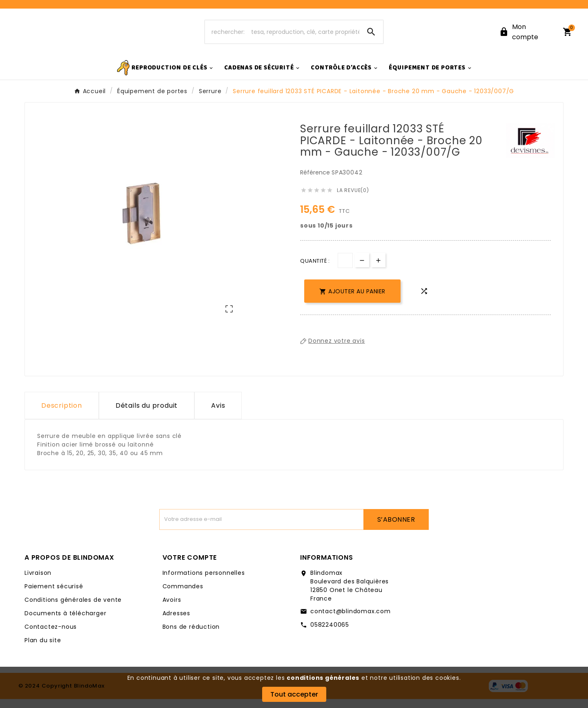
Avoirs (172, 609)
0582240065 (330, 634)
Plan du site (43, 649)
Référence (316, 181)
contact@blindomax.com (351, 620)
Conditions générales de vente (73, 609)
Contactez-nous (51, 636)
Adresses (176, 622)
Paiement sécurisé (54, 595)
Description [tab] (62, 414)
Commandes (183, 595)
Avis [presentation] (218, 414)
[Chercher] (282, 36)
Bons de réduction (191, 636)
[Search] (371, 36)
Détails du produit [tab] (147, 414)
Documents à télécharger (65, 622)
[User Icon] (526, 36)
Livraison (38, 582)
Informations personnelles (204, 582)
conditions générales (323, 678)
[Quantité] (345, 269)
